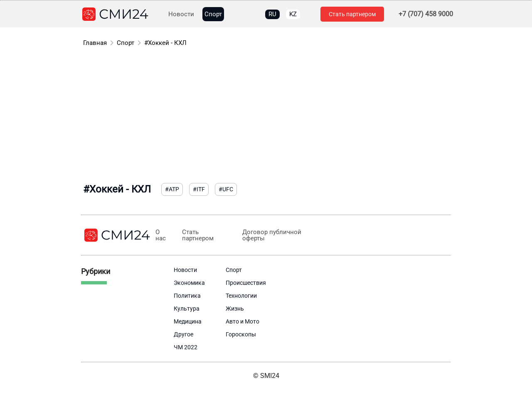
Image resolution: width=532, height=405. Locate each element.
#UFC (226, 189)
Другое (183, 334)
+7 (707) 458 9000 (426, 14)
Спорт (213, 14)
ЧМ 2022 (186, 347)
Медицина (188, 321)
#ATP (172, 189)
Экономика (189, 283)
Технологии (241, 296)
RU (272, 14)
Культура (187, 309)
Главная (95, 43)
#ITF (199, 189)
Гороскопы (241, 334)
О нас (161, 235)
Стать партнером (352, 14)
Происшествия (246, 283)
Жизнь (235, 309)
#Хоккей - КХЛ (165, 43)
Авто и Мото (243, 321)
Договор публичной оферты (271, 235)
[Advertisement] (266, 116)
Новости (181, 14)
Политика (187, 296)
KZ (293, 14)
